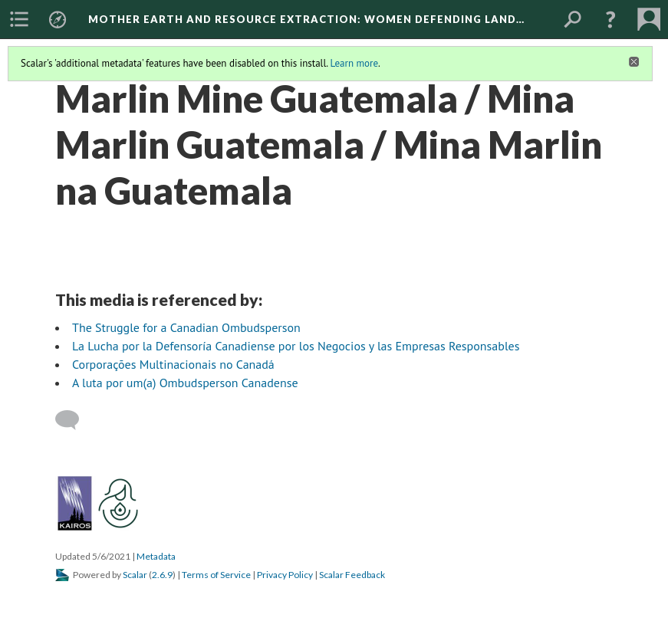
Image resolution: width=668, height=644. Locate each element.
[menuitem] (19, 19)
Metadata (156, 556)
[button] (610, 19)
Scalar (135, 575)
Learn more (354, 63)
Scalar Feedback (352, 575)
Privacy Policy (285, 575)
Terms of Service (216, 575)
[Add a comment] (74, 420)
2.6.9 (162, 575)
